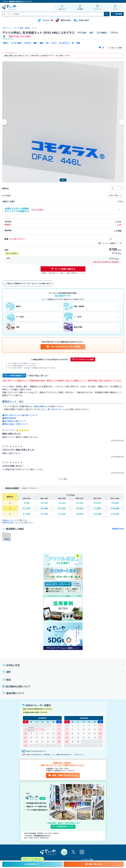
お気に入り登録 (115, 48)
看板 (41, 43)
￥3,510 (79, 503)
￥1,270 (44, 503)
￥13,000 (97, 514)
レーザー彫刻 (16, 43)
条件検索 (117, 14)
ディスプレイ (64, 43)
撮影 (35, 43)
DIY (47, 43)
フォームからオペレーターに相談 (63, 346)
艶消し (6, 43)
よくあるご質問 (87, 859)
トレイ (54, 43)
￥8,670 (79, 514)
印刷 (78, 43)
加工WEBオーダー (32, 864)
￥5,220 (62, 514)
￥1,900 (44, 508)
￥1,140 (26, 508)
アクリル (27, 43)
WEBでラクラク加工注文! (32, 859)
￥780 (26, 503)
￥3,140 (62, 508)
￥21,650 (115, 514)
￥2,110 (62, 503)
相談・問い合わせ (94, 864)
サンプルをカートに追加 (83, 359)
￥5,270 (97, 503)
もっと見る (63, 479)
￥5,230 (79, 508)
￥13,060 (115, 508)
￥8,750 (115, 503)
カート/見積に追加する (63, 269)
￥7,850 (97, 508)
